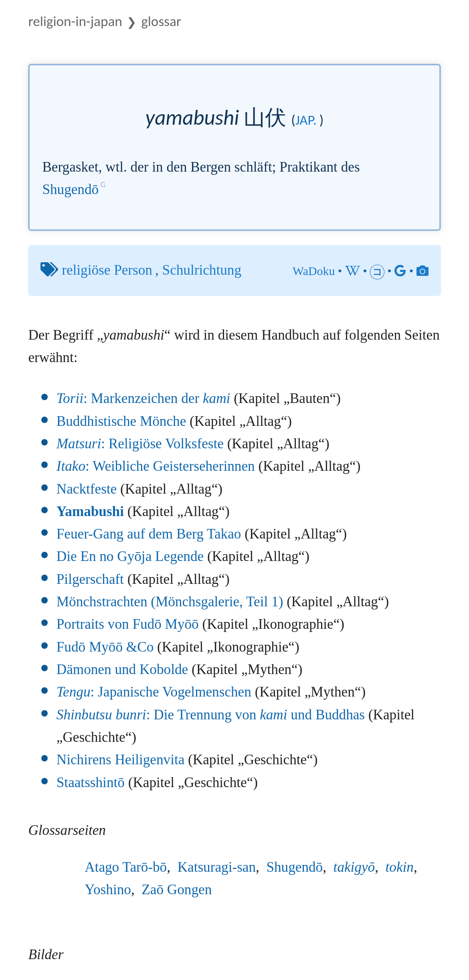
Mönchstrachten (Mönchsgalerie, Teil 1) (170, 602)
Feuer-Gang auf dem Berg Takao (149, 534)
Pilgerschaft (90, 579)
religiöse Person (107, 270)
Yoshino (108, 890)
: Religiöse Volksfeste (140, 444)
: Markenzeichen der (144, 398)
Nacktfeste (87, 489)
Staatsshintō (91, 783)
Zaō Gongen (177, 890)
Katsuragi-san (217, 867)
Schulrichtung (202, 270)
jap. (306, 120)
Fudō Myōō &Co (105, 647)
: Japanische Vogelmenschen (154, 692)
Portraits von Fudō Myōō (128, 624)
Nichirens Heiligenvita (121, 760)
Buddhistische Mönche (121, 421)
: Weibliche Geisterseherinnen (156, 466)
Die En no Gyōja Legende (130, 556)
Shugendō (70, 189)
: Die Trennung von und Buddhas (211, 715)
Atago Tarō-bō (126, 867)
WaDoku (314, 271)
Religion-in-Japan (75, 21)
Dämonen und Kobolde (122, 669)
